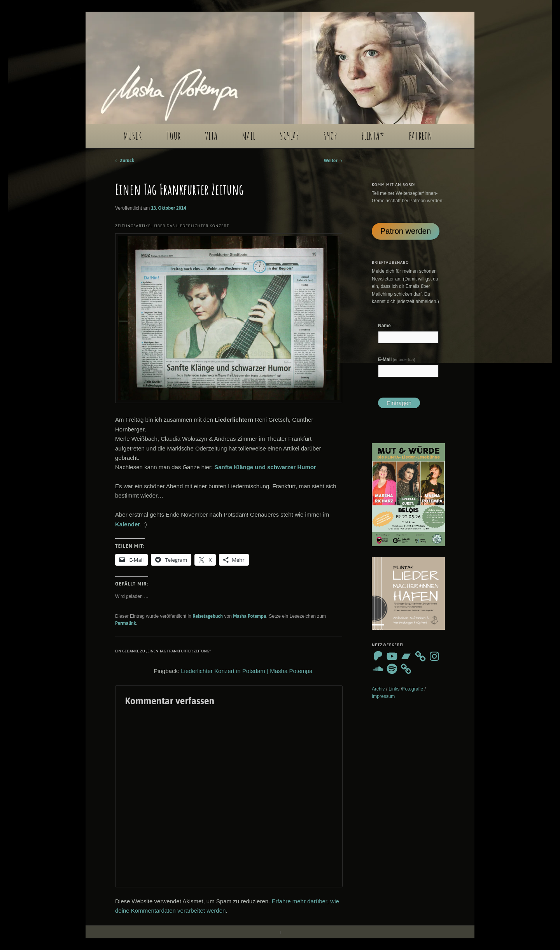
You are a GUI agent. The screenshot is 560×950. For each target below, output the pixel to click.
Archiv (378, 689)
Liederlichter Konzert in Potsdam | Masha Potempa (247, 671)
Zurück (125, 161)
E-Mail (397, 359)
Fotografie (413, 689)
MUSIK (132, 136)
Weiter (333, 161)
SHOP (330, 136)
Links (394, 689)
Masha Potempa (249, 616)
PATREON (420, 136)
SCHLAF (289, 136)
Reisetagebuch (208, 616)
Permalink (126, 623)
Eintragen (399, 403)
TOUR (173, 136)
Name (384, 326)
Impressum (383, 696)
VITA (211, 136)
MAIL (248, 136)
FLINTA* (373, 136)
